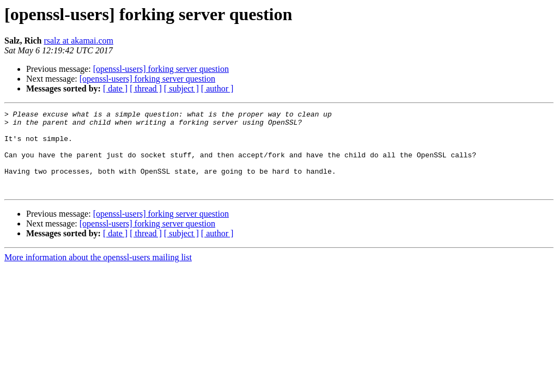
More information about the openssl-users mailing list (98, 274)
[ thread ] (146, 88)
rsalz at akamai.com (78, 41)
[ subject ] (181, 88)
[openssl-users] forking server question (161, 69)
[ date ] (115, 88)
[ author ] (217, 88)
